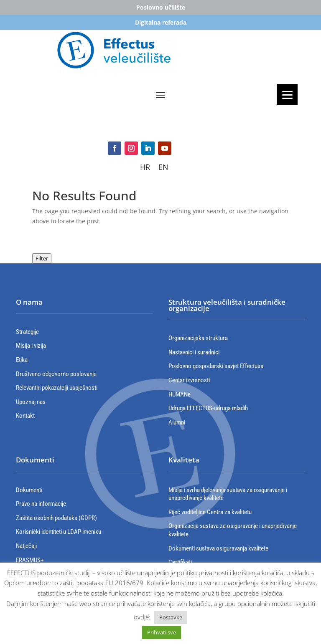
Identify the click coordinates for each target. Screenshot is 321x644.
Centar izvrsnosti (189, 380)
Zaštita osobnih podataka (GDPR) (56, 518)
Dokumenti (29, 490)
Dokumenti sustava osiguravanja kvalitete (218, 548)
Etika (22, 360)
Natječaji (26, 546)
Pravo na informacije (41, 504)
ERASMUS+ (30, 560)
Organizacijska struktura (198, 338)
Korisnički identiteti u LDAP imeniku (59, 532)
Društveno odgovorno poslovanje (56, 374)
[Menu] (287, 94)
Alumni (177, 422)
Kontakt (25, 416)
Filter (42, 258)
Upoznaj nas (31, 402)
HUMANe (180, 394)
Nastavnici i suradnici (194, 352)
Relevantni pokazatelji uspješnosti (57, 388)
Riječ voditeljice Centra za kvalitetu (210, 512)
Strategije (27, 332)
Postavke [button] (171, 617)
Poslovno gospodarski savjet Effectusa (216, 366)
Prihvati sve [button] (162, 632)
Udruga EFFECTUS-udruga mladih (208, 408)
